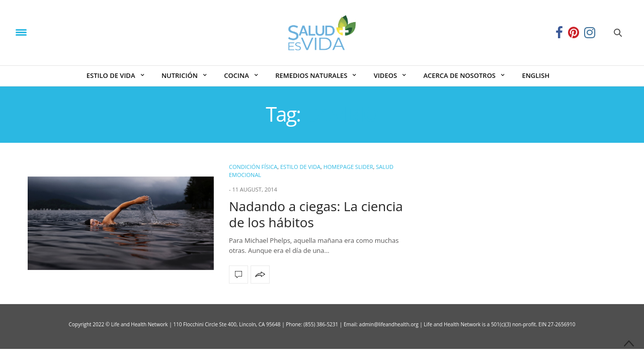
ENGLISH (536, 75)
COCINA (236, 75)
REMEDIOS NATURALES (311, 75)
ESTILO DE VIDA (111, 75)
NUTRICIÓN (180, 75)
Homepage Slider (348, 167)
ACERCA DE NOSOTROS (459, 75)
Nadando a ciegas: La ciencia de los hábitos (316, 214)
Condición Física (253, 167)
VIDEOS (385, 75)
